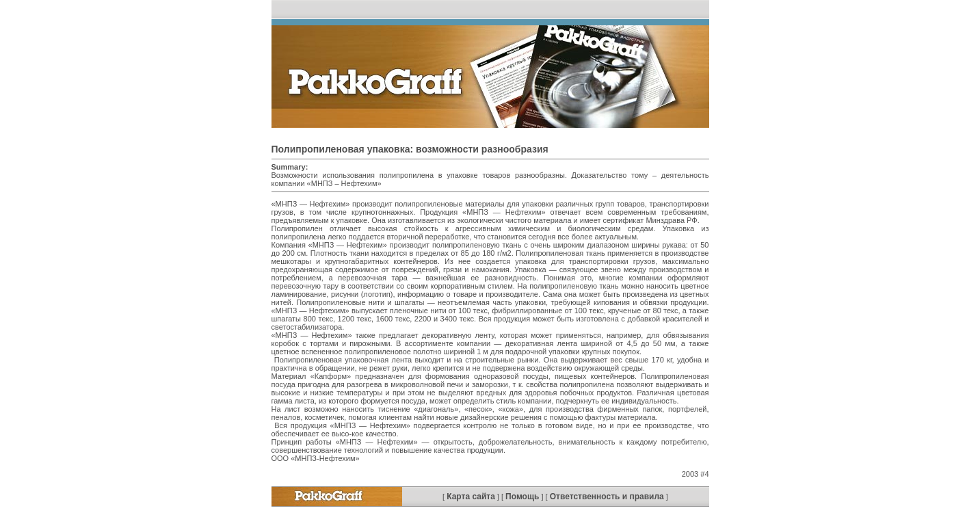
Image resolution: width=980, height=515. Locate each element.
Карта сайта (471, 497)
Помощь (522, 497)
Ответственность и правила (607, 497)
